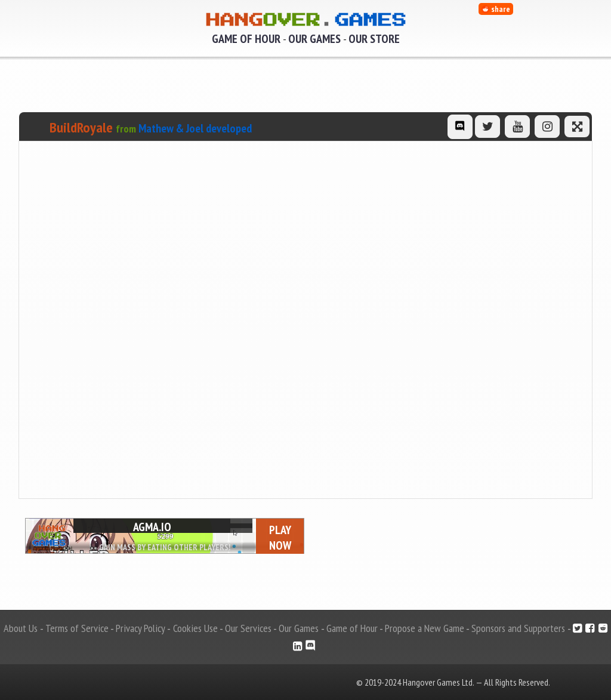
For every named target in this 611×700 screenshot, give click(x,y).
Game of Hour (246, 39)
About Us (21, 628)
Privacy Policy (141, 628)
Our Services (248, 628)
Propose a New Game (425, 628)
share (496, 9)
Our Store (374, 39)
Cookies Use (195, 628)
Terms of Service (77, 628)
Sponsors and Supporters (518, 628)
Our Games (314, 39)
